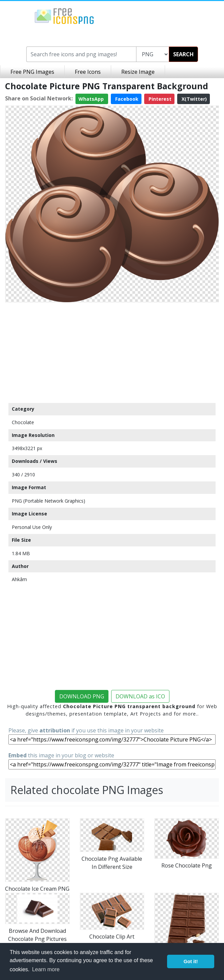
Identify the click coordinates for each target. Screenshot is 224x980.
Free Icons (88, 72)
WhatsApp (92, 99)
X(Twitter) (194, 99)
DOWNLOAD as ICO (140, 696)
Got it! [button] (191, 961)
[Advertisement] (112, 352)
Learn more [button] (46, 969)
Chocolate (23, 422)
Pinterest (159, 99)
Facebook (126, 99)
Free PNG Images (32, 72)
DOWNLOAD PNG (82, 696)
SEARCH (183, 54)
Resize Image (138, 72)
